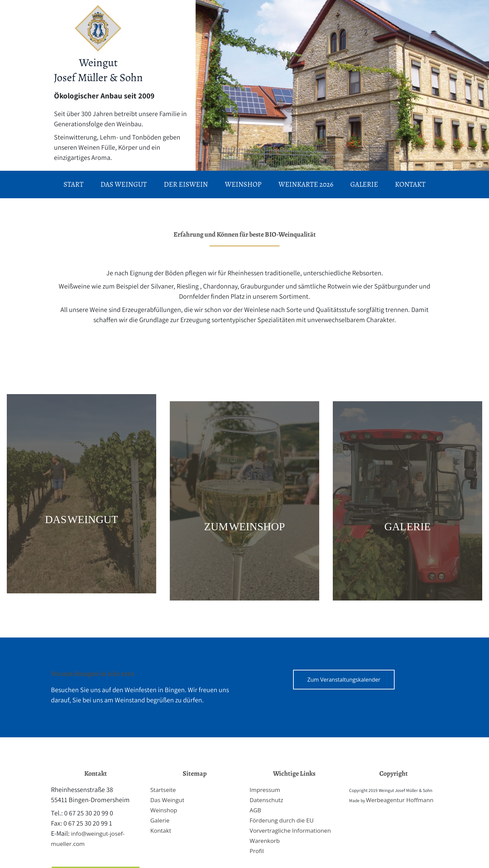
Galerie (160, 820)
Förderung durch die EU (282, 820)
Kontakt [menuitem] (410, 184)
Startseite (163, 790)
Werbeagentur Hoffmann (400, 800)
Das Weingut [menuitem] (124, 184)
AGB (255, 810)
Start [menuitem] (74, 184)
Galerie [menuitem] (364, 184)
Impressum (265, 790)
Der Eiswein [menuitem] (186, 184)
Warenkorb (265, 841)
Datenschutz (266, 800)
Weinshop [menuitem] (243, 184)
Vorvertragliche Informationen (290, 830)
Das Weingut (167, 800)
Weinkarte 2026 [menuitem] (306, 184)
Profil (257, 851)
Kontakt (161, 830)
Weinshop (164, 810)
